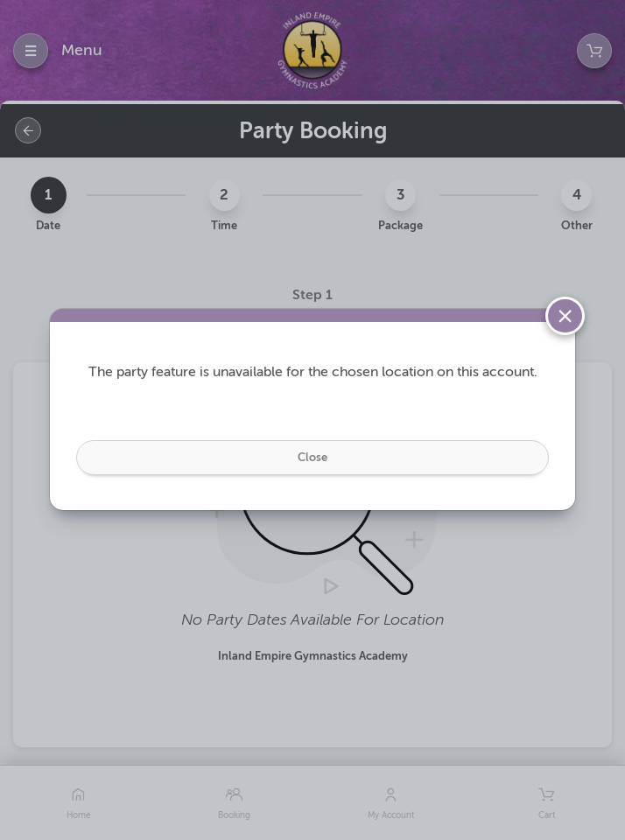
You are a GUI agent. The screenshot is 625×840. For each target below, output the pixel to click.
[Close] (565, 316)
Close (312, 457)
